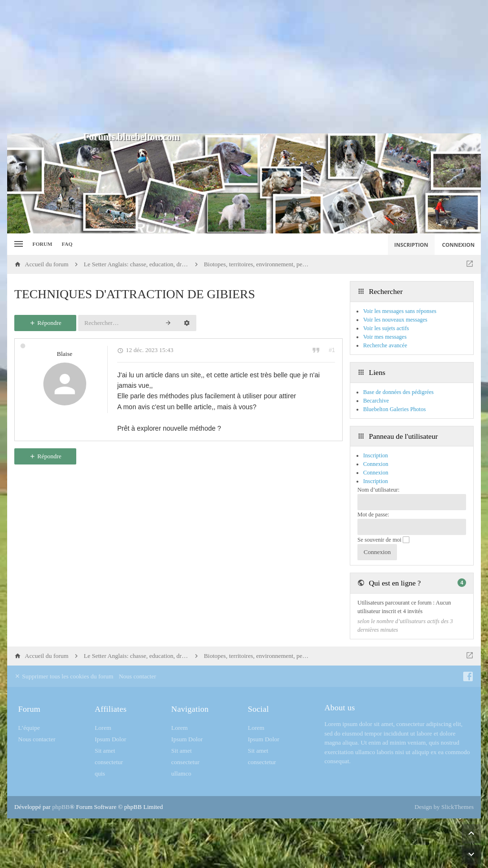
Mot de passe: (373, 515)
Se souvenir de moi (383, 540)
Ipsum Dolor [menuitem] (111, 739)
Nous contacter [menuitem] (137, 676)
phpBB (61, 807)
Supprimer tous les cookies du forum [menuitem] (64, 676)
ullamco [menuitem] (181, 773)
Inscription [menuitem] (411, 245)
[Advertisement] (244, 67)
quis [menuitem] (100, 773)
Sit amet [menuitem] (105, 751)
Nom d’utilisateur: (378, 490)
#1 (332, 350)
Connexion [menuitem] (459, 245)
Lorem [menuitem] (103, 728)
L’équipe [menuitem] (29, 728)
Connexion (376, 473)
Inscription (376, 481)
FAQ (67, 244)
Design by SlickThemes (444, 807)
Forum (42, 244)
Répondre (45, 323)
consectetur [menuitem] (109, 762)
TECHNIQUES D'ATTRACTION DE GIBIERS (135, 294)
